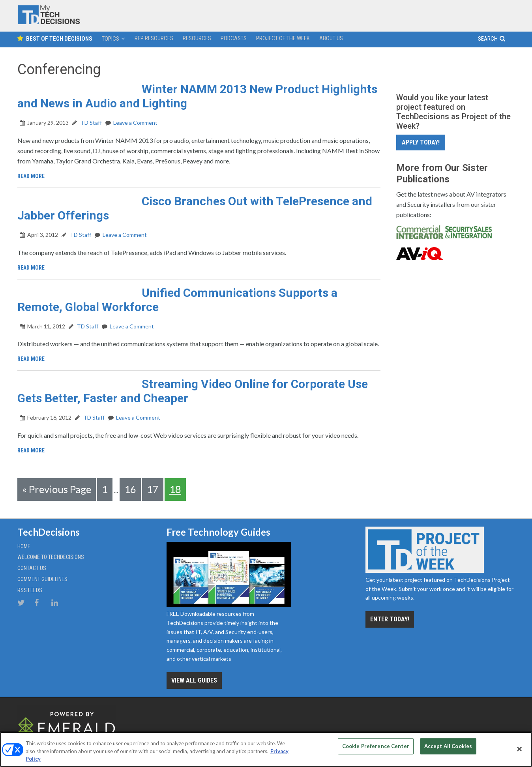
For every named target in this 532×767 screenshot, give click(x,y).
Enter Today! (390, 618)
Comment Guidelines (42, 578)
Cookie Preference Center (376, 748)
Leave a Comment (135, 123)
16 (130, 489)
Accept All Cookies (448, 748)
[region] (266, 749)
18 (175, 489)
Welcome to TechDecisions (51, 555)
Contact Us (32, 566)
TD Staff (91, 123)
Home (24, 545)
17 (153, 489)
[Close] (519, 749)
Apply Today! (421, 142)
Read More (33, 176)
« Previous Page (57, 489)
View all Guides (194, 679)
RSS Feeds (30, 589)
